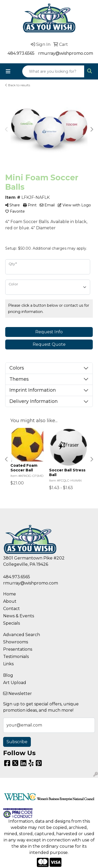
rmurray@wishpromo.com (66, 53)
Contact (11, 609)
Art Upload (15, 683)
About (10, 601)
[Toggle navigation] (8, 71)
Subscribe (17, 742)
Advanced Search (22, 635)
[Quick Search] (53, 71)
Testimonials (16, 657)
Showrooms (16, 642)
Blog (8, 675)
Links (8, 664)
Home (10, 594)
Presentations (18, 649)
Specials (11, 623)
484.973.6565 (21, 53)
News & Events (19, 616)
